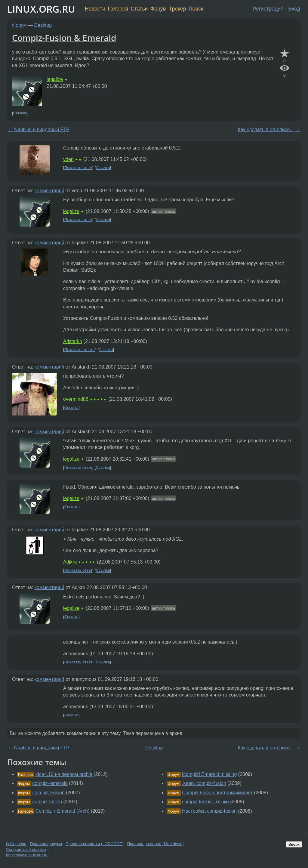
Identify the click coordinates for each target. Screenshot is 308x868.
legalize (55, 79)
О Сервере (16, 844)
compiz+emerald (50, 783)
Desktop (43, 25)
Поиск (196, 9)
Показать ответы (80, 350)
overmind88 (76, 399)
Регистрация (268, 9)
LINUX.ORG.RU (41, 9)
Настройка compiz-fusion (209, 811)
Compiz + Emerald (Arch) (63, 811)
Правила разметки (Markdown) (155, 844)
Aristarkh (73, 341)
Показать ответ (79, 168)
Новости (95, 9)
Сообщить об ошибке (26, 849)
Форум (158, 9)
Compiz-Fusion (48, 793)
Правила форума (46, 844)
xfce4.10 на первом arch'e (64, 774)
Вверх (294, 844)
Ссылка (20, 113)
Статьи (139, 9)
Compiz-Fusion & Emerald (64, 38)
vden (68, 159)
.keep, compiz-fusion (204, 783)
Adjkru (70, 562)
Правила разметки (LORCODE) (95, 844)
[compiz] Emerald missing (209, 774)
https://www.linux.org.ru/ (27, 855)
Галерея (118, 9)
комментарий (49, 191)
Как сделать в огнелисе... (266, 130)
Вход (294, 9)
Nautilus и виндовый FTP (42, 130)
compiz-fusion (47, 802)
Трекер (178, 9)
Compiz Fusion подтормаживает (217, 793)
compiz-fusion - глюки (205, 802)
